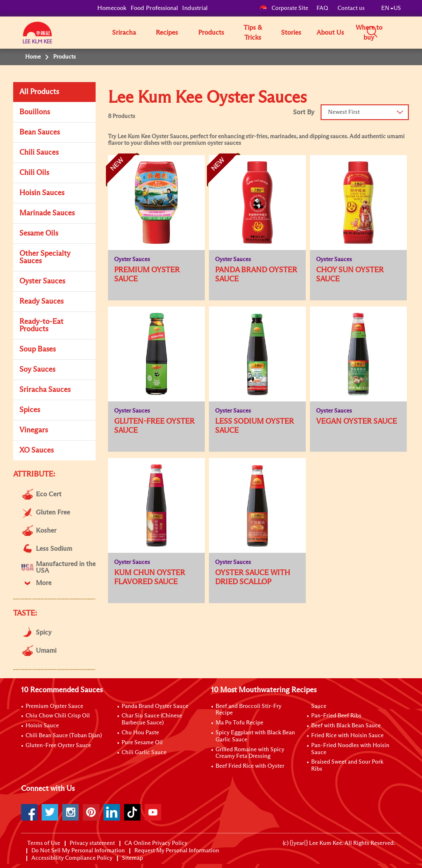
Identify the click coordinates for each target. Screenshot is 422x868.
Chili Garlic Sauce (144, 752)
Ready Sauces (41, 302)
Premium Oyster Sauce (54, 706)
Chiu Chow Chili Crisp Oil (58, 716)
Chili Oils (34, 173)
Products (211, 33)
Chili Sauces (39, 153)
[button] (404, 32)
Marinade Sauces (47, 213)
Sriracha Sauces (45, 390)
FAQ (323, 8)
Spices (30, 410)
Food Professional (154, 8)
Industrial (195, 8)
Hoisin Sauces (42, 193)
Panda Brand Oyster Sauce (155, 706)
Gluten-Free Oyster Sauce (58, 745)
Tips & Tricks (253, 33)
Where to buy (369, 33)
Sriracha (124, 33)
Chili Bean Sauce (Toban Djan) (64, 736)
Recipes (167, 33)
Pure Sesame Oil (142, 743)
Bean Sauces (40, 132)
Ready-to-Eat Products (41, 325)
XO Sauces (36, 451)
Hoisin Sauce (42, 726)
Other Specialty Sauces (45, 257)
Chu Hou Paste (140, 733)
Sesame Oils (39, 234)
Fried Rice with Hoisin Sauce (347, 736)
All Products (39, 92)
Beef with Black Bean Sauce (346, 726)
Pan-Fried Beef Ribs (336, 716)
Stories (291, 33)
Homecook (112, 8)
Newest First (344, 112)
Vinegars (34, 430)
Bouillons (35, 112)
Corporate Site (284, 8)
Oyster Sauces (42, 281)
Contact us (351, 8)
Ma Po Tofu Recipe (239, 723)
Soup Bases (38, 349)
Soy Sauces (37, 370)
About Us (330, 33)
